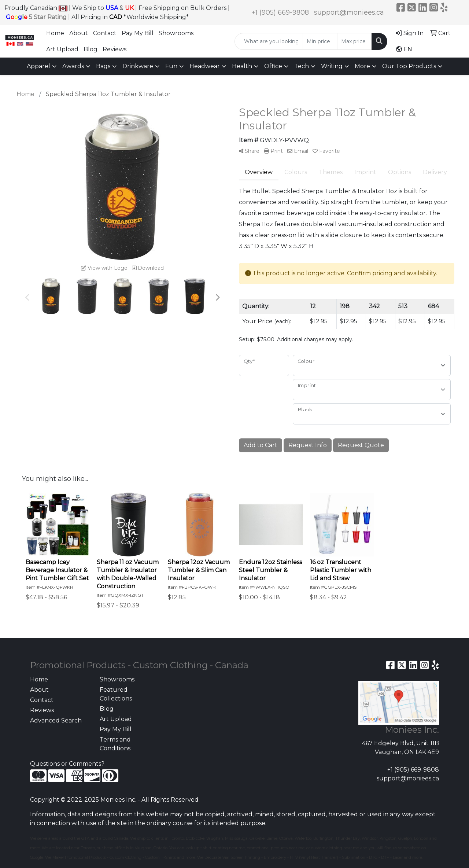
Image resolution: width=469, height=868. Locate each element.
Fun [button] (171, 66)
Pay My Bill (138, 33)
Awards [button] (73, 66)
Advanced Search (56, 720)
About (79, 33)
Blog (91, 49)
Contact (105, 33)
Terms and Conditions (115, 744)
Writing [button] (332, 66)
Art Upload (62, 49)
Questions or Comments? (67, 764)
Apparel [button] (38, 66)
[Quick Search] (269, 41)
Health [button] (242, 66)
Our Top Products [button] (409, 66)
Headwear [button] (205, 66)
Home (55, 33)
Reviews (115, 49)
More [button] (362, 66)
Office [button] (273, 66)
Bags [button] (103, 66)
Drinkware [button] (138, 66)
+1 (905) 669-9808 (280, 12)
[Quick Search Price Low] (320, 41)
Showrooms (176, 33)
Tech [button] (302, 66)
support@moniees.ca (349, 12)
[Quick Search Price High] (354, 41)
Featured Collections (116, 694)
